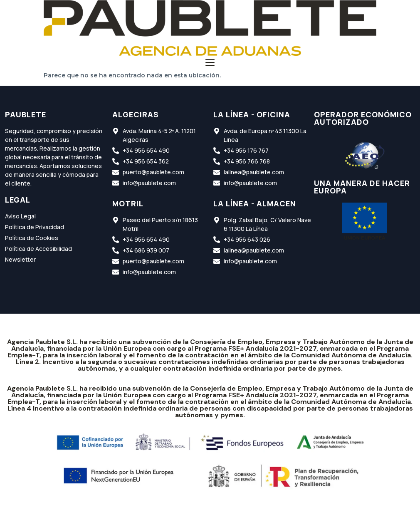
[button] (210, 63)
